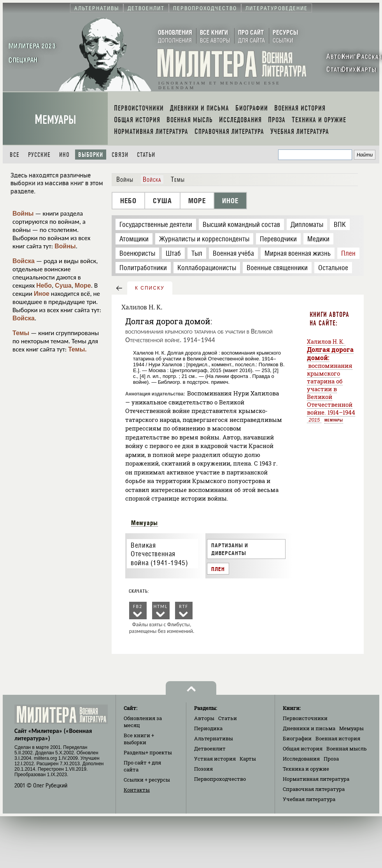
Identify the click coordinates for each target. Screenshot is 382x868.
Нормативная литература (316, 779)
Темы (21, 333)
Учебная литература (309, 799)
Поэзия (203, 769)
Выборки (91, 155)
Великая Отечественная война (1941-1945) (159, 554)
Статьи (146, 155)
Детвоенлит (210, 749)
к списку (150, 288)
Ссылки (147, 780)
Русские (39, 155)
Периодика (208, 728)
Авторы (204, 718)
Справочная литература (314, 789)
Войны (23, 213)
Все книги (139, 739)
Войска (24, 261)
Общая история (303, 749)
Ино (64, 155)
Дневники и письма (309, 728)
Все (15, 155)
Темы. (77, 349)
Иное (42, 294)
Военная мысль (347, 749)
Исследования (301, 759)
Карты (248, 759)
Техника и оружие (306, 769)
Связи (120, 155)
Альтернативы (214, 738)
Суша (63, 286)
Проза (331, 759)
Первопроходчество (220, 779)
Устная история (215, 759)
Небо (44, 286)
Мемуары (55, 120)
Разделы (148, 752)
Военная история (338, 738)
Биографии (297, 738)
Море (83, 286)
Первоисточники (305, 718)
